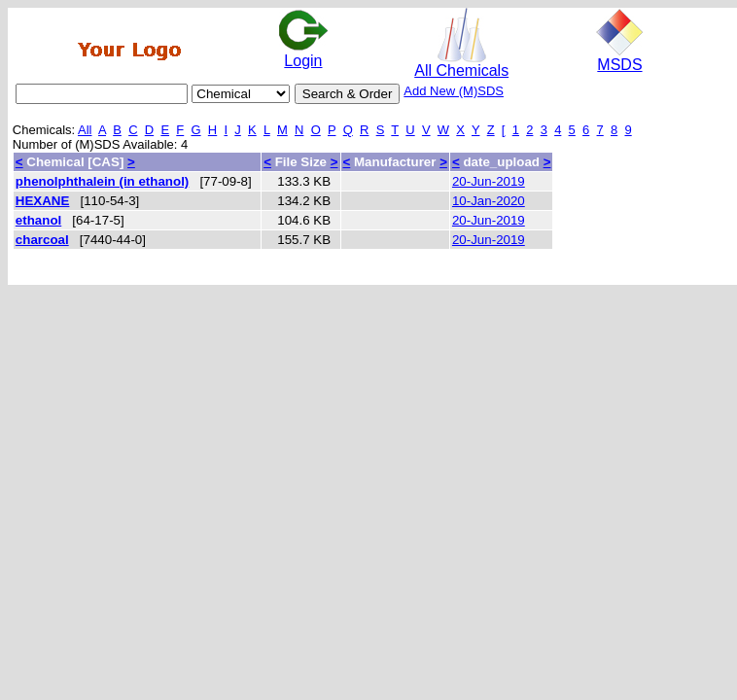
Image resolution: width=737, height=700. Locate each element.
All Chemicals (461, 64)
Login (303, 54)
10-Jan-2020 (489, 201)
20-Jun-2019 (489, 181)
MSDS (619, 58)
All (85, 130)
